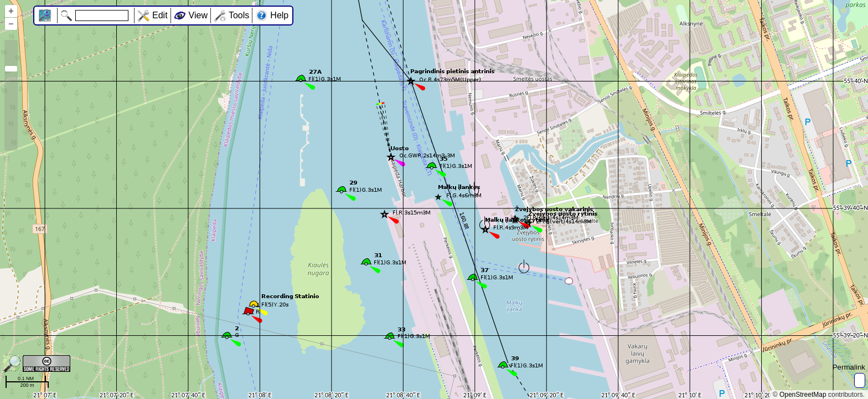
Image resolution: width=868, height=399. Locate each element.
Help (279, 15)
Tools (239, 15)
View (198, 15)
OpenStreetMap (803, 395)
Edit (160, 15)
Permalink (849, 367)
